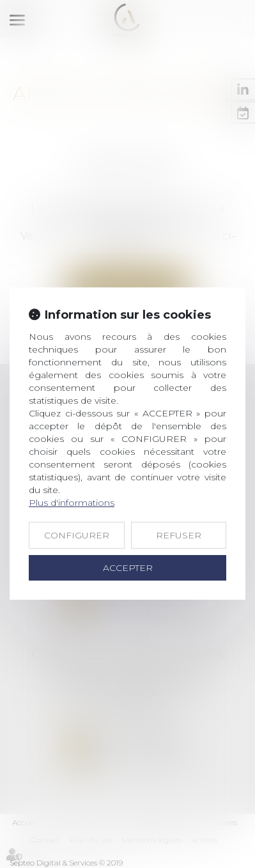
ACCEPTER (128, 568)
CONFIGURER (77, 535)
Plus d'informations (72, 503)
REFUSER (179, 535)
